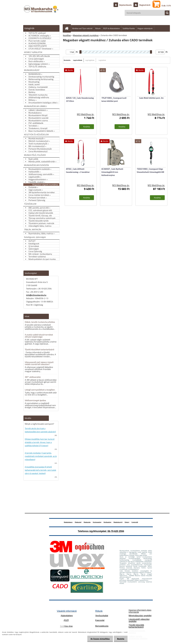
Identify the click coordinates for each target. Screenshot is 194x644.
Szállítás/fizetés (129, 28)
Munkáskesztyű (118, 522)
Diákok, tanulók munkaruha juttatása (40, 322)
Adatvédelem (67, 616)
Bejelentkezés (126, 5)
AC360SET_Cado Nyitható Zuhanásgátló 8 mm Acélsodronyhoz (112, 172)
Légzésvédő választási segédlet (139, 620)
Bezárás (121, 639)
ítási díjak (66, 626)
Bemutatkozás (102, 626)
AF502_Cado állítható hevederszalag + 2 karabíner (78, 171)
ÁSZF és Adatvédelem (112, 28)
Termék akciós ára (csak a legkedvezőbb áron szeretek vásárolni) (40, 430)
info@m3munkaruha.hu (36, 295)
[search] (166, 13)
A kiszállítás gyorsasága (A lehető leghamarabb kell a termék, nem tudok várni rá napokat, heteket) (41, 470)
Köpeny (127, 522)
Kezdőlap (67, 35)
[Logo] (41, 12)
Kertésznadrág (97, 522)
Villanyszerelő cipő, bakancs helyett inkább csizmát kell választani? (39, 363)
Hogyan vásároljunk (145, 28)
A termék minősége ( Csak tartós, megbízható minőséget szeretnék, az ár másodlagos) (41, 456)
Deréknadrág (107, 522)
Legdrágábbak (90, 60)
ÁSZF (66, 620)
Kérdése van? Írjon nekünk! (82, 28)
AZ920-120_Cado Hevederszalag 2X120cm (80, 100)
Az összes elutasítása (100, 639)
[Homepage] (68, 28)
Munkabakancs (68, 522)
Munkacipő (78, 522)
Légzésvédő (135, 522)
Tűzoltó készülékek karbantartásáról (40, 350)
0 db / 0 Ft (166, 6)
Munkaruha (87, 522)
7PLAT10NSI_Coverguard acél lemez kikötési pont (114, 100)
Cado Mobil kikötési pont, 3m (151, 98)
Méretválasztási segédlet (140, 616)
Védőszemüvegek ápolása (35, 400)
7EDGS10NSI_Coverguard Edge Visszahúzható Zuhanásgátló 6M (151, 171)
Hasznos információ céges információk (140, 611)
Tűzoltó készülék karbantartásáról (136, 626)
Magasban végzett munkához (86, 35)
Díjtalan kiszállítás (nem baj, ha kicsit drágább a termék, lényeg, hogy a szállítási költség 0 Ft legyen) (40, 442)
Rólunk (98, 28)
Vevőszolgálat (102, 616)
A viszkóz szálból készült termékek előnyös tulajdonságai (39, 336)
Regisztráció (145, 5)
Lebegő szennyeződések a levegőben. (40, 390)
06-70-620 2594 (116, 531)
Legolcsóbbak (78, 60)
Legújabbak (102, 60)
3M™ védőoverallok (33, 377)
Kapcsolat (100, 620)
